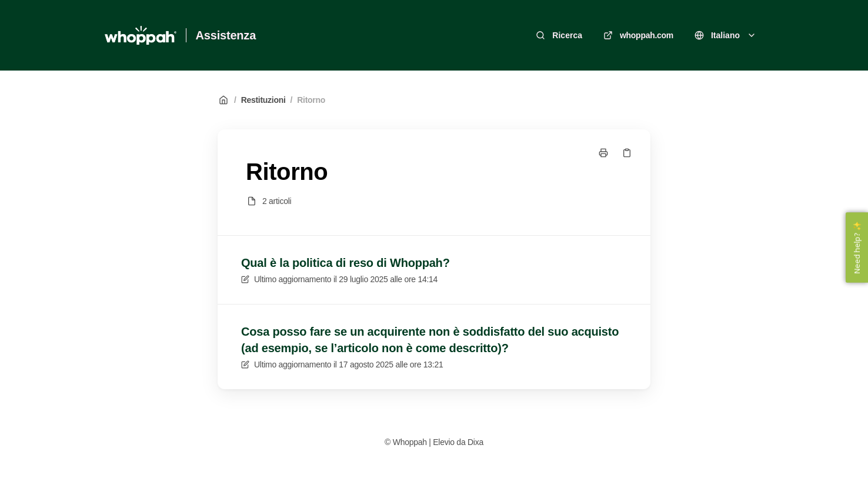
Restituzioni (263, 100)
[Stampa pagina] (603, 153)
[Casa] (141, 35)
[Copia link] (627, 153)
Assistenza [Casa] (226, 35)
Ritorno (311, 100)
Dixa (475, 442)
